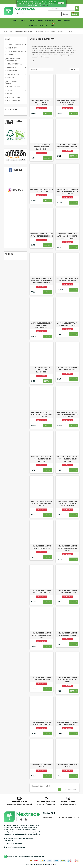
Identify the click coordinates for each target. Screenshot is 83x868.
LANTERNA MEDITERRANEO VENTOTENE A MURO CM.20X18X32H (67, 102)
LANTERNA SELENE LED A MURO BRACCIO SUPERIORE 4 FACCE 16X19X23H (67, 236)
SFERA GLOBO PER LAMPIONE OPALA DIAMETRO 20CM (41, 723)
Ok (61, 3)
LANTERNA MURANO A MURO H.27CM (67, 766)
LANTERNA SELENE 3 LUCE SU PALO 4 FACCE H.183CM (67, 280)
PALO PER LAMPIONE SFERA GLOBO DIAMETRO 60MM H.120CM (67, 459)
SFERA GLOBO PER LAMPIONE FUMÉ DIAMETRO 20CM (41, 679)
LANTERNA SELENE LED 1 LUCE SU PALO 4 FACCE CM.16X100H (41, 235)
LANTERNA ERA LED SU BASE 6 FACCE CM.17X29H (41, 190)
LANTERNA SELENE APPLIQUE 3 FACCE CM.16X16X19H (67, 324)
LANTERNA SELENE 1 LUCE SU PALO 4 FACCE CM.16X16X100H (41, 325)
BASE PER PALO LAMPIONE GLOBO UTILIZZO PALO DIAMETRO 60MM (67, 504)
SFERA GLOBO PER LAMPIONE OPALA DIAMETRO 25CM (67, 634)
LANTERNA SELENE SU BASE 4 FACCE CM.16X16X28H (67, 369)
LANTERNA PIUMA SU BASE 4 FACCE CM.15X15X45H (67, 723)
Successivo (73, 789)
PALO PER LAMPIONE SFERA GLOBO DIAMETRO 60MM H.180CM (41, 459)
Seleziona (34, 69)
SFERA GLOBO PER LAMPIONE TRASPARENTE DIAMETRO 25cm (41, 635)
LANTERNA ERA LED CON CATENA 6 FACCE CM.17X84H (67, 146)
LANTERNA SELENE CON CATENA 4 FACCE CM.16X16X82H (41, 370)
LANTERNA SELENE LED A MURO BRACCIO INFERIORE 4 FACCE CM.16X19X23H (42, 281)
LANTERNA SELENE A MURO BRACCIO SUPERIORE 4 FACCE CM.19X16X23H (41, 414)
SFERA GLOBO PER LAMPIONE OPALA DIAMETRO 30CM (41, 592)
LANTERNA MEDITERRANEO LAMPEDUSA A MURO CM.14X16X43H (41, 102)
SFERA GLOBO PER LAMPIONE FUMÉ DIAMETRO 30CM (41, 547)
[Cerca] (64, 8)
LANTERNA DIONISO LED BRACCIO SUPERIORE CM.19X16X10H (42, 147)
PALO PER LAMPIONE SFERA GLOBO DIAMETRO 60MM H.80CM (41, 504)
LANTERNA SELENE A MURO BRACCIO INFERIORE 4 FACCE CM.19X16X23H (67, 414)
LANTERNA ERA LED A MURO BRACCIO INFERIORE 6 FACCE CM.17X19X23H (67, 191)
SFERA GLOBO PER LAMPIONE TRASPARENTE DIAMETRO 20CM (67, 680)
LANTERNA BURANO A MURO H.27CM (41, 766)
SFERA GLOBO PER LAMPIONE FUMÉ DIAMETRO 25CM (67, 592)
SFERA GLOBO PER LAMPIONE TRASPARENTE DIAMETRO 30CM (67, 548)
